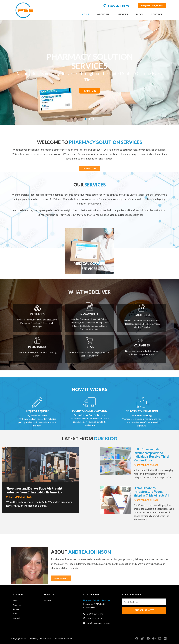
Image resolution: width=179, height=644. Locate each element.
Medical (48, 601)
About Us (103, 14)
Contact (157, 14)
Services (123, 14)
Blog (139, 14)
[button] (152, 6)
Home (85, 14)
